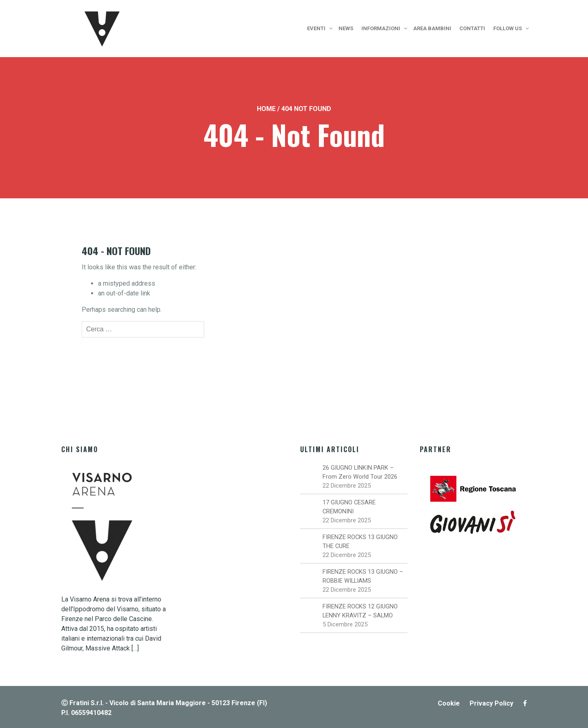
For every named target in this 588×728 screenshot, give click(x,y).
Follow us (508, 28)
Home (266, 109)
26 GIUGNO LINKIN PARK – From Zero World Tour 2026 (360, 472)
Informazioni (381, 28)
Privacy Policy (491, 703)
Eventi (316, 28)
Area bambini (432, 28)
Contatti (472, 28)
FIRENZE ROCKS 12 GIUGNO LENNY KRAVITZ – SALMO (360, 611)
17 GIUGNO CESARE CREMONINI (349, 507)
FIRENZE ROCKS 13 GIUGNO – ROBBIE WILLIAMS (363, 576)
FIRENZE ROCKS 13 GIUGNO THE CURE (360, 542)
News (346, 28)
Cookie (449, 703)
